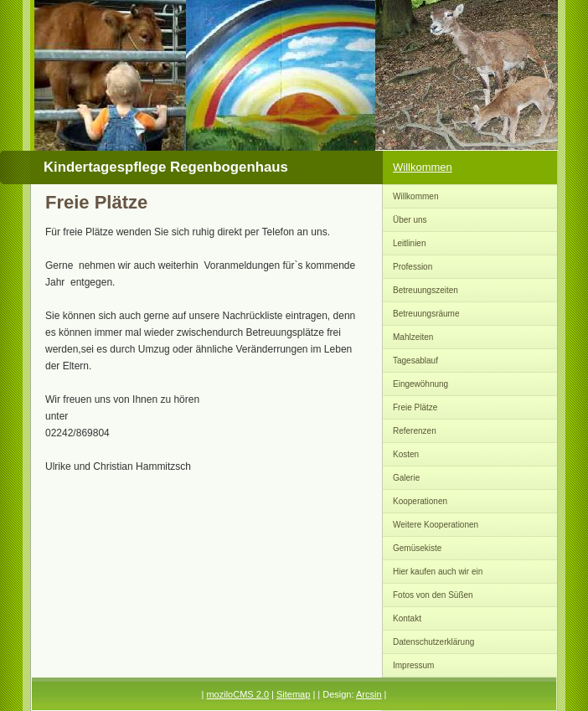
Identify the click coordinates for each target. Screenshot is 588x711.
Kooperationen (420, 501)
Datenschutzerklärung (433, 642)
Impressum (413, 665)
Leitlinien (409, 243)
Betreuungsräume (426, 314)
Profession (413, 267)
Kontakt (407, 618)
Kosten (406, 454)
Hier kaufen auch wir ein (438, 572)
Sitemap (293, 694)
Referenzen (415, 431)
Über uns (410, 220)
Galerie (406, 478)
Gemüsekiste (417, 548)
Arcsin (369, 694)
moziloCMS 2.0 (237, 694)
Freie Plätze (415, 407)
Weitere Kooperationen (436, 525)
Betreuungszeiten (426, 290)
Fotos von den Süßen (433, 595)
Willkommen (423, 167)
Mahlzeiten (413, 337)
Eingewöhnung (420, 384)
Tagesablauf (415, 361)
